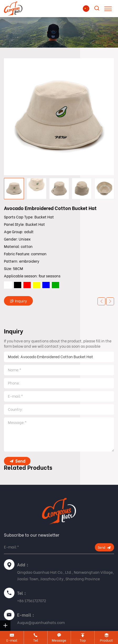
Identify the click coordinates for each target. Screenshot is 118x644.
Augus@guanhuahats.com (41, 623)
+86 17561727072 (32, 601)
